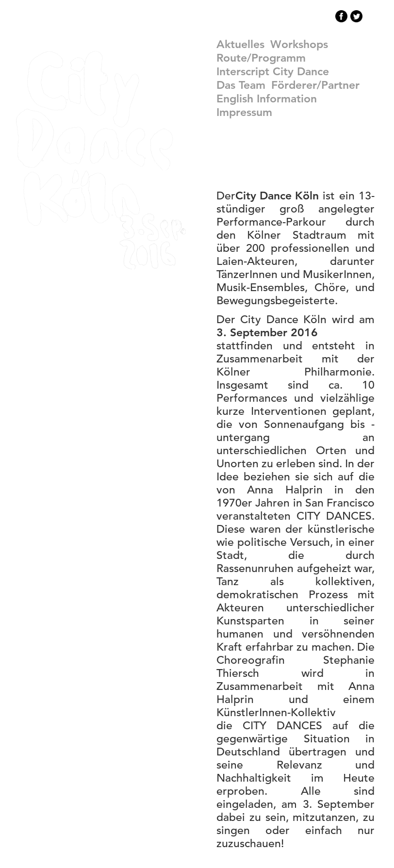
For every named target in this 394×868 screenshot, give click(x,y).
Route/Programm (261, 58)
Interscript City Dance (273, 71)
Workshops (299, 44)
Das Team (241, 85)
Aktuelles (240, 44)
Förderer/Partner (315, 85)
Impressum (244, 112)
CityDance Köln (101, 160)
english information (267, 98)
